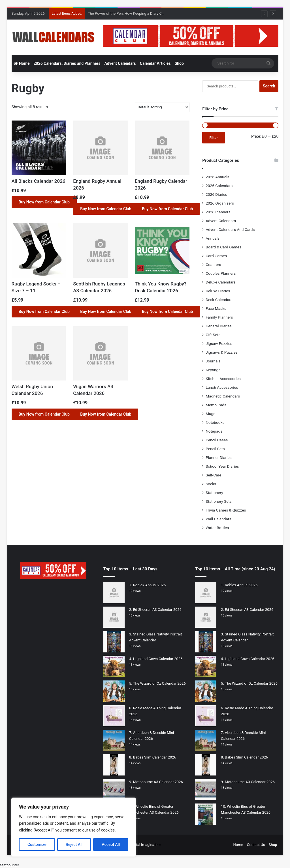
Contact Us (256, 845)
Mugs (210, 414)
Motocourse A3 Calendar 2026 (158, 782)
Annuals (213, 238)
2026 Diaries (216, 194)
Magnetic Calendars (223, 396)
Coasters (213, 265)
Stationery (214, 493)
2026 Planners (218, 212)
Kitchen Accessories (223, 379)
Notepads (214, 431)
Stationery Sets (219, 501)
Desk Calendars (219, 300)
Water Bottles (217, 528)
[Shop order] (162, 107)
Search (269, 86)
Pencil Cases (217, 440)
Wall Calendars (218, 519)
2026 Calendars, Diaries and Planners (67, 63)
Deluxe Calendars (220, 282)
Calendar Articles (155, 63)
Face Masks (216, 308)
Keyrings (213, 370)
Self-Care (213, 475)
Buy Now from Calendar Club (44, 202)
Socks (211, 484)
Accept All (111, 845)
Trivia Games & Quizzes (226, 510)
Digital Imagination (145, 845)
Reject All (74, 845)
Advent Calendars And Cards (230, 229)
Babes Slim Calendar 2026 (155, 757)
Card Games (216, 256)
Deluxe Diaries (218, 291)
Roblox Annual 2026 (150, 585)
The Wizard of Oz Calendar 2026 (159, 683)
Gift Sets (213, 335)
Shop (179, 63)
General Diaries (219, 326)
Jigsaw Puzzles (219, 343)
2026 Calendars (219, 186)
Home (22, 63)
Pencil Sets (215, 449)
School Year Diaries (222, 466)
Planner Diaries (219, 457)
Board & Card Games (223, 247)
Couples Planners (221, 273)
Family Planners (219, 317)
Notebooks (215, 422)
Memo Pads (216, 405)
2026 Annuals (217, 177)
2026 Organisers (220, 203)
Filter (214, 138)
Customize (37, 845)
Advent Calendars (120, 63)
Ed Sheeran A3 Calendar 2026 (157, 610)
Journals (213, 361)
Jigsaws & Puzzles (222, 352)
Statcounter (9, 865)
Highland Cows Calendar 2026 (158, 659)
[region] (74, 827)
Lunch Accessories (222, 387)
